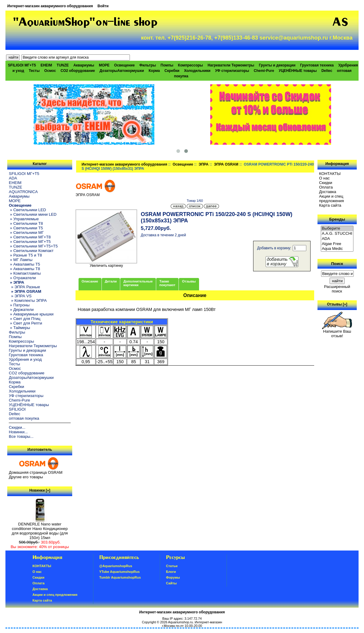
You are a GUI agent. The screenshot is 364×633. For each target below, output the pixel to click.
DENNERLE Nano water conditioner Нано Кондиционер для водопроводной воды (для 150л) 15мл (40, 529)
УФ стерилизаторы (232, 71)
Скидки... (17, 427)
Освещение (183, 164)
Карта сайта (330, 205)
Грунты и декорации (277, 65)
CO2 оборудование (78, 71)
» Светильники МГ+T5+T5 (33, 246)
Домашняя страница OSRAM (35, 472)
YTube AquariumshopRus (120, 572)
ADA (13, 178)
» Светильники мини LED (33, 214)
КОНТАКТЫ (330, 174)
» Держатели (21, 310)
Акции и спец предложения (331, 199)
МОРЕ (104, 65)
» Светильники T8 (26, 223)
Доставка (328, 192)
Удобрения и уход (25, 359)
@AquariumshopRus (116, 566)
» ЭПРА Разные (24, 287)
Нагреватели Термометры (231, 65)
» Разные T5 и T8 (25, 255)
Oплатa (326, 187)
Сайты (172, 583)
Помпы (167, 65)
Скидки (326, 183)
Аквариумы (84, 65)
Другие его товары (26, 477)
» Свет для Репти (25, 323)
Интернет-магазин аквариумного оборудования (50, 6)
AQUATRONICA (23, 192)
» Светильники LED (27, 210)
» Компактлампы (25, 273)
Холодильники (197, 71)
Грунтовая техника (317, 65)
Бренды (337, 219)
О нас (324, 178)
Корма (154, 71)
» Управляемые (24, 219)
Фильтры (148, 65)
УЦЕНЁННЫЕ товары (298, 71)
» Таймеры (19, 328)
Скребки (172, 71)
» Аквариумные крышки (31, 314)
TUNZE (63, 65)
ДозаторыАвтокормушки (122, 71)
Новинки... (18, 432)
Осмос (50, 71)
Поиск (337, 264)
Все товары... (21, 436)
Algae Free (337, 244)
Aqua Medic (337, 249)
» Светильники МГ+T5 (30, 242)
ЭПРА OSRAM (226, 164)
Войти (103, 6)
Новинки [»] (40, 490)
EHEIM (46, 65)
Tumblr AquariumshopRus (120, 577)
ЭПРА (203, 164)
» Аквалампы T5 (24, 264)
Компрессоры (190, 65)
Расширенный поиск (337, 289)
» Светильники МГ (26, 233)
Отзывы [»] (337, 304)
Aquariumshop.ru (180, 622)
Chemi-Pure (264, 71)
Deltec (327, 71)
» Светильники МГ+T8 (30, 237)
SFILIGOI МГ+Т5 (22, 65)
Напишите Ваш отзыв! (337, 332)
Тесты (34, 71)
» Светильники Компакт (31, 251)
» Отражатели (22, 278)
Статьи (172, 566)
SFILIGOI (17, 409)
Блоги (171, 572)
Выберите (337, 229)
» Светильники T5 (26, 228)
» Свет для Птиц (24, 319)
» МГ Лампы (21, 260)
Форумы (173, 577)
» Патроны (19, 305)
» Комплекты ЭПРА (28, 300)
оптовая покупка (24, 418)
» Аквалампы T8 (24, 269)
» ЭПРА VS (20, 296)
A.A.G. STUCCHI (337, 234)
